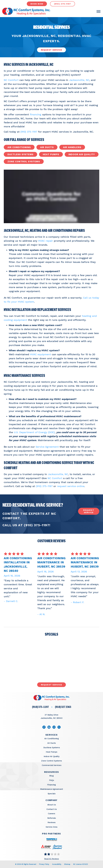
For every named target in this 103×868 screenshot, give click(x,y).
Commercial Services (52, 765)
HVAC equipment (40, 354)
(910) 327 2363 (63, 707)
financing (36, 114)
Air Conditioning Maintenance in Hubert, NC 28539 (51, 562)
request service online (71, 486)
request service (89, 511)
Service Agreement (47, 447)
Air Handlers (72, 147)
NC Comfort (11, 80)
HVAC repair (46, 241)
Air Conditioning (19, 147)
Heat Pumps (51, 154)
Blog (51, 776)
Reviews (52, 822)
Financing (52, 785)
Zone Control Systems (24, 161)
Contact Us (52, 809)
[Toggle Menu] (98, 11)
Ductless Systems (20, 154)
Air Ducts (47, 147)
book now (37, 4)
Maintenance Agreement (52, 789)
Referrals (52, 818)
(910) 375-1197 (29, 132)
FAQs (51, 780)
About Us (52, 805)
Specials (52, 794)
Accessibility (57, 864)
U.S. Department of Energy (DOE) (34, 432)
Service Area (51, 827)
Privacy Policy (44, 864)
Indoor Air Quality (82, 154)
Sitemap (67, 864)
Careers (52, 814)
